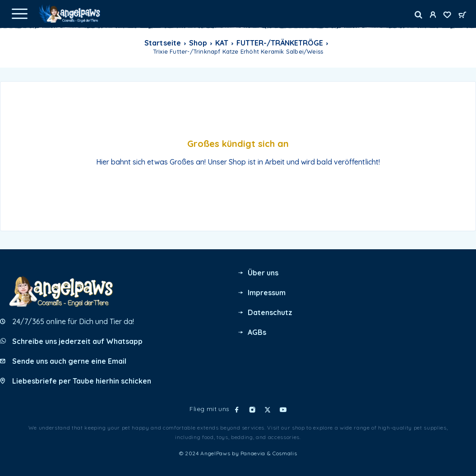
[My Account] (433, 16)
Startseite (162, 43)
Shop (198, 43)
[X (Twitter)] (268, 410)
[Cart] (462, 15)
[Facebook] (237, 410)
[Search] (418, 15)
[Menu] (19, 14)
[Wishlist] (447, 16)
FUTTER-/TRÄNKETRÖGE (280, 43)
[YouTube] (283, 410)
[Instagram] (252, 410)
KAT (222, 43)
